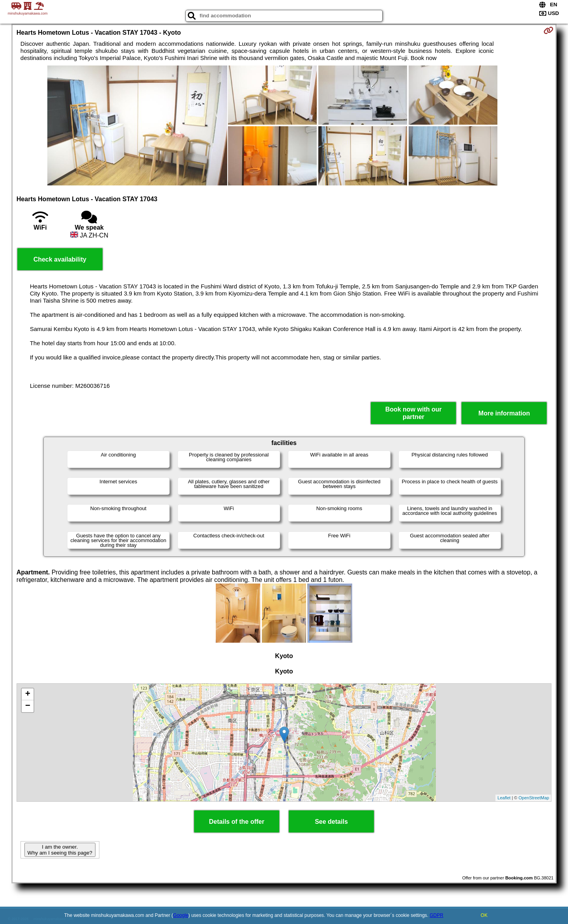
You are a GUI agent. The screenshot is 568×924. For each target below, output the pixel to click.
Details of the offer (237, 822)
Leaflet (504, 798)
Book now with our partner (414, 413)
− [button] (28, 706)
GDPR (436, 915)
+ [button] (28, 694)
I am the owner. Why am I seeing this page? (60, 850)
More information (504, 413)
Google (181, 915)
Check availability (60, 259)
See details (331, 822)
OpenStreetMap (534, 798)
